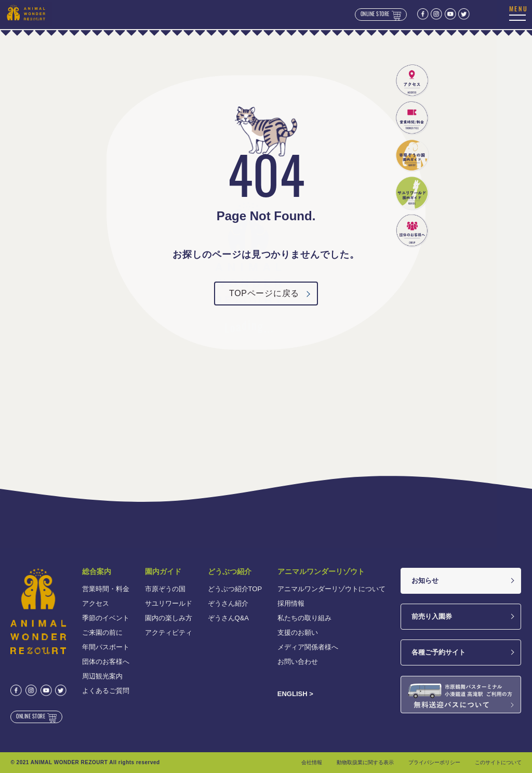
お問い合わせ (298, 662)
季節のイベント (106, 618)
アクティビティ (169, 632)
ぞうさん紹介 (228, 603)
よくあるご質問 (106, 691)
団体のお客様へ (106, 662)
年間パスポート (106, 647)
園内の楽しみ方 (169, 618)
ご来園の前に (102, 632)
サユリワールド (169, 603)
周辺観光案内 (102, 676)
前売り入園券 (432, 616)
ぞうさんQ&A (228, 618)
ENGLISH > (295, 694)
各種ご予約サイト (438, 652)
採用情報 (291, 603)
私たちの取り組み (304, 618)
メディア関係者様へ (308, 647)
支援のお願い (298, 632)
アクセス (96, 603)
